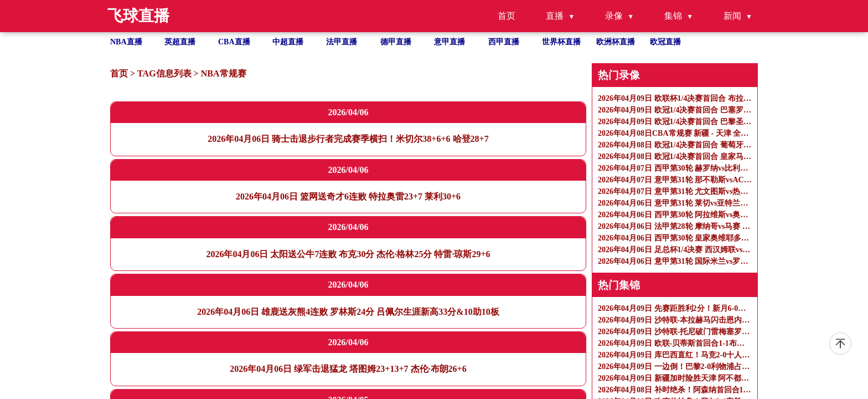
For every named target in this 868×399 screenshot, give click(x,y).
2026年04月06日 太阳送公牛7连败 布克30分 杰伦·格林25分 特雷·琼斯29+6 (348, 254)
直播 (555, 16)
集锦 (673, 16)
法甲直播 (342, 42)
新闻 (732, 16)
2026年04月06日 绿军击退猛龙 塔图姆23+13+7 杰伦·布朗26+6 (348, 369)
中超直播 (288, 42)
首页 (507, 16)
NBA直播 (126, 42)
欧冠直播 (665, 42)
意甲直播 (449, 42)
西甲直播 (504, 42)
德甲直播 (396, 42)
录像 (614, 16)
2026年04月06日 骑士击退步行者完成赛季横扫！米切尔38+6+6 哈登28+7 (348, 139)
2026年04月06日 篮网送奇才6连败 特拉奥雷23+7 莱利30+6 (348, 196)
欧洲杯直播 (616, 42)
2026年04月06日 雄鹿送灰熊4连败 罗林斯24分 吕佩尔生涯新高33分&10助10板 (348, 312)
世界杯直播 (561, 42)
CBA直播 (234, 42)
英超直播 (180, 42)
